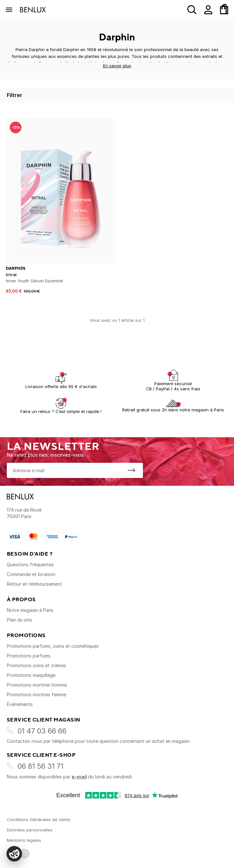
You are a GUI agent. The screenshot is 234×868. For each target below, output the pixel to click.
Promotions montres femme (36, 694)
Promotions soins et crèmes (36, 665)
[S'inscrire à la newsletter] (131, 470)
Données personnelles (30, 830)
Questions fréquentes (30, 564)
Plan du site (19, 620)
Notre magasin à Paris (30, 610)
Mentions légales (24, 840)
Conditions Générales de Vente (39, 819)
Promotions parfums (29, 656)
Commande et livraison (31, 574)
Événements (20, 704)
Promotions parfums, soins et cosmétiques (53, 646)
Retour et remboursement (34, 584)
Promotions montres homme (37, 685)
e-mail (79, 777)
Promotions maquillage (31, 675)
